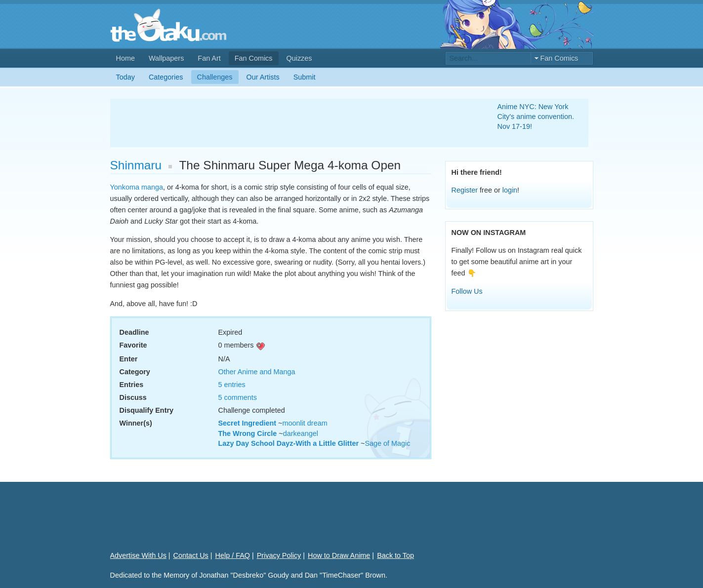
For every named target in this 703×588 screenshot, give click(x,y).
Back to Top (395, 555)
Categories (166, 77)
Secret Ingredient (248, 423)
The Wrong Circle (248, 433)
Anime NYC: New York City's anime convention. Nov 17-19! (536, 117)
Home (125, 58)
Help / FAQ (233, 555)
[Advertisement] (292, 123)
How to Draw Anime (339, 555)
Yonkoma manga (137, 187)
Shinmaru (136, 165)
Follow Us (467, 291)
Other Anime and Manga (257, 372)
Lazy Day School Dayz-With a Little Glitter (289, 443)
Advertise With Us (138, 555)
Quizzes (299, 58)
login (510, 190)
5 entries (232, 385)
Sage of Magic (387, 443)
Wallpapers (166, 58)
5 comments (238, 397)
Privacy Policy (279, 555)
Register (465, 190)
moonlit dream (305, 423)
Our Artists (263, 77)
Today (125, 77)
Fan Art (209, 58)
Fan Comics (254, 58)
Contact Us (191, 555)
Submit (305, 77)
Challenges (215, 77)
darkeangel (301, 433)
